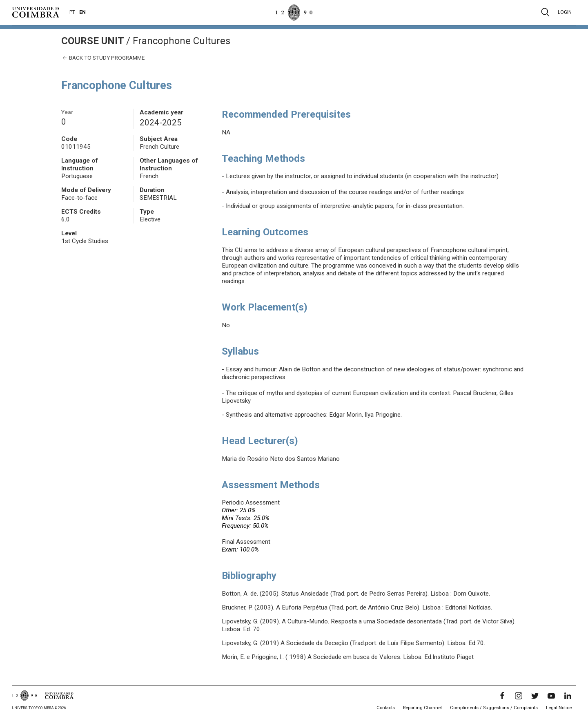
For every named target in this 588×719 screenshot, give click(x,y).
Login (565, 12)
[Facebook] (502, 696)
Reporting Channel (422, 708)
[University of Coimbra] (36, 12)
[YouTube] (551, 696)
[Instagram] (519, 696)
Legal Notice (559, 708)
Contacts (386, 708)
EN (82, 12)
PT (72, 12)
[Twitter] (535, 696)
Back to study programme (103, 58)
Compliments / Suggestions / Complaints (494, 708)
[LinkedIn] (568, 696)
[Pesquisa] (545, 12)
